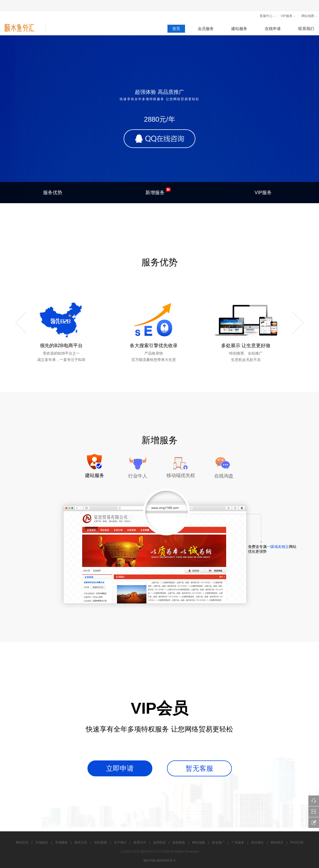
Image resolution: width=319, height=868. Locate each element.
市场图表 (61, 843)
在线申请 (273, 29)
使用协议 (159, 843)
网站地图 (308, 16)
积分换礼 (258, 843)
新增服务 (158, 191)
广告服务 (238, 843)
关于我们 (120, 843)
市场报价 (42, 843)
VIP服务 (286, 16)
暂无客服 (199, 768)
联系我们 (306, 29)
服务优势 (53, 193)
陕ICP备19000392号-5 (159, 861)
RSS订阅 (297, 843)
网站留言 (277, 843)
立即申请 (120, 768)
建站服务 (239, 29)
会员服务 (206, 29)
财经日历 (81, 843)
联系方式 (140, 843)
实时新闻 (100, 843)
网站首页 (22, 843)
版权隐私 (179, 843)
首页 (176, 29)
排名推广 (218, 843)
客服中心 (266, 16)
